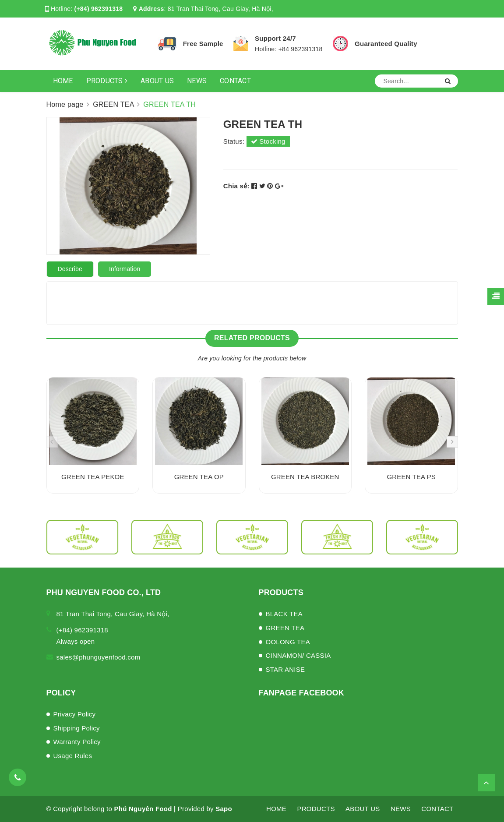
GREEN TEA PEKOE (93, 477)
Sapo (224, 809)
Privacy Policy (75, 714)
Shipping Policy (77, 728)
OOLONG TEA (288, 642)
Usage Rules (73, 756)
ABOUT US (157, 81)
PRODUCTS (107, 81)
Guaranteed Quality (386, 44)
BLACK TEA (284, 614)
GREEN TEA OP (199, 477)
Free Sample (203, 44)
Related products (252, 338)
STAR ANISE (285, 669)
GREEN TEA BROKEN (305, 477)
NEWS (197, 81)
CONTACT (235, 81)
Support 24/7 (275, 38)
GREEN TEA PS (411, 477)
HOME (63, 81)
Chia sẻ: (236, 186)
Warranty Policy (77, 742)
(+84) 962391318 (99, 9)
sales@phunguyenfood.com (99, 657)
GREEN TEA (285, 628)
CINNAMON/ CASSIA (298, 655)
